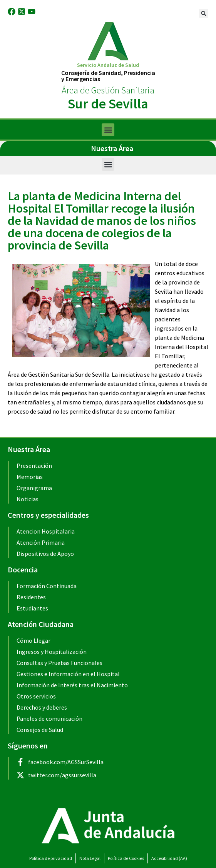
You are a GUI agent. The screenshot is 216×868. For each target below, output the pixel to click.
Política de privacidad (51, 858)
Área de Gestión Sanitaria (108, 90)
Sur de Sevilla (108, 104)
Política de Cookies (126, 858)
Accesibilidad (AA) (169, 858)
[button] (204, 13)
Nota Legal (90, 858)
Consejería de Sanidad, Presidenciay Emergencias (108, 76)
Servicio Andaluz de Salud (108, 65)
